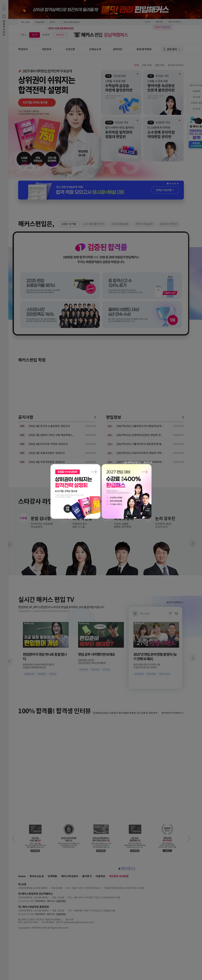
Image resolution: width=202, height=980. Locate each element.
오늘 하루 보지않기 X (132, 463)
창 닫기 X (148, 463)
